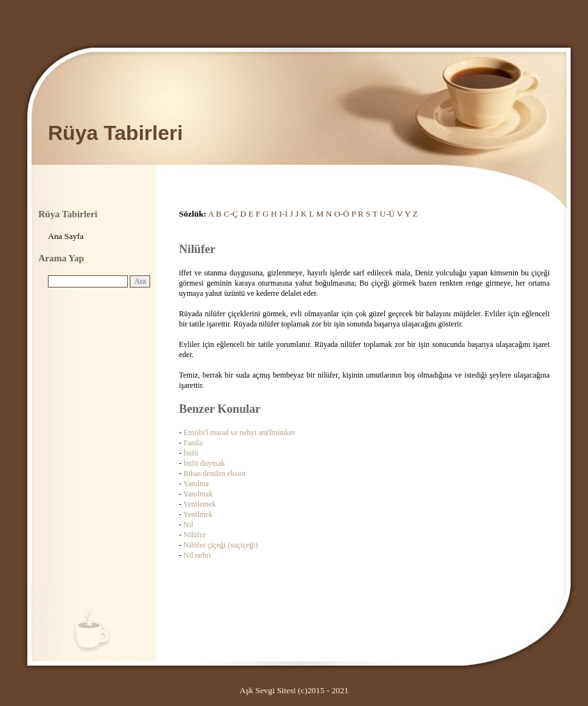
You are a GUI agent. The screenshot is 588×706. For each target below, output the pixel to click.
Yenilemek (200, 504)
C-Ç (231, 214)
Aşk (246, 690)
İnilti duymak (204, 463)
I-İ (283, 214)
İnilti (191, 453)
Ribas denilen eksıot (214, 473)
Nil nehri (197, 555)
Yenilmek (198, 514)
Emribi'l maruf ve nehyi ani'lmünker (239, 433)
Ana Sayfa (66, 236)
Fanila (193, 443)
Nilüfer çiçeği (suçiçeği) (221, 545)
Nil (188, 525)
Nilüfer (195, 535)
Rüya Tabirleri (115, 133)
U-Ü (387, 214)
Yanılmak (198, 494)
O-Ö (342, 214)
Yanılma (196, 484)
